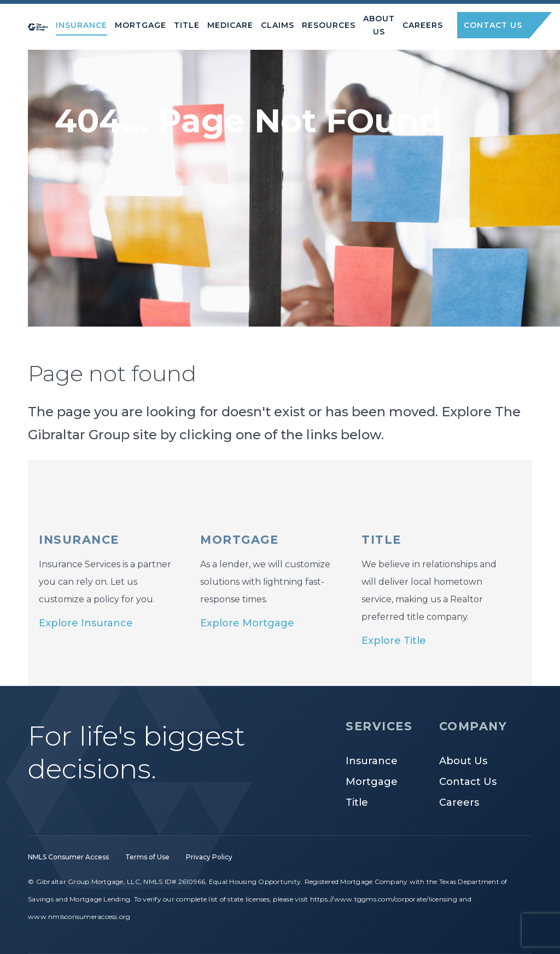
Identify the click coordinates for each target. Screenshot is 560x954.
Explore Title (394, 641)
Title (357, 802)
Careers (459, 802)
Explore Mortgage (247, 623)
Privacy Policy (209, 857)
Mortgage (372, 782)
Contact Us (468, 782)
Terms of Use (147, 857)
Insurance (372, 761)
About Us (463, 761)
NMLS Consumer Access (68, 857)
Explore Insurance (86, 623)
